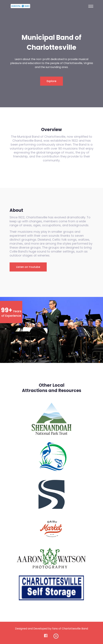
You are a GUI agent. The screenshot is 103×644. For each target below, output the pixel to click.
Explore (51, 81)
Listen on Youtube (28, 267)
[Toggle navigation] (91, 6)
